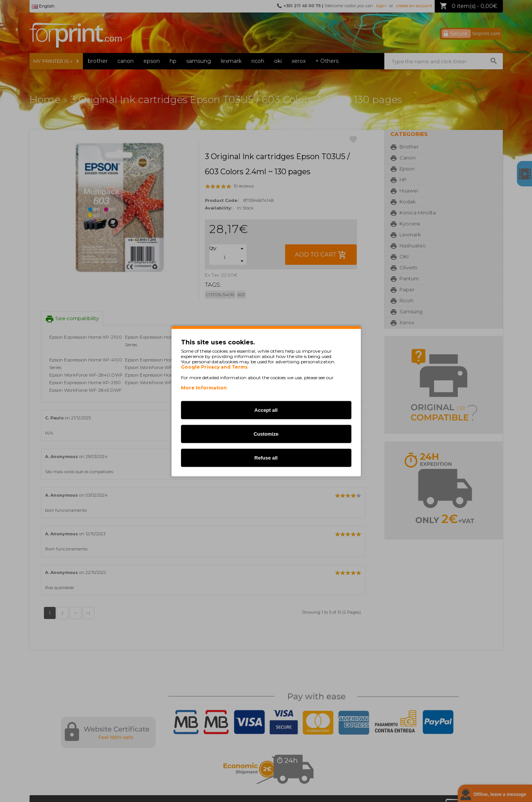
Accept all (266, 410)
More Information (204, 387)
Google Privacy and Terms (214, 367)
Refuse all (266, 457)
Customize (266, 434)
